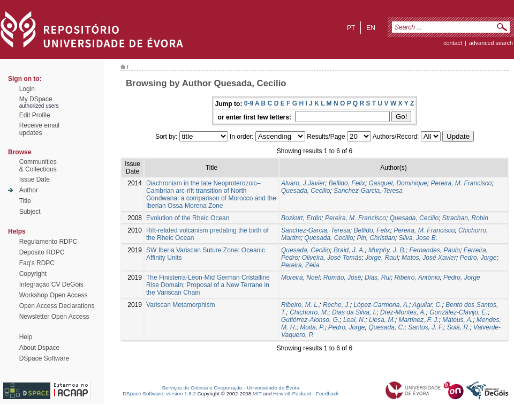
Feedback (327, 393)
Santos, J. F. (426, 327)
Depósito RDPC (42, 252)
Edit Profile (35, 115)
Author (29, 190)
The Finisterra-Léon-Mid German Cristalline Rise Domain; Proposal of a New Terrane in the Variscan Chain (208, 285)
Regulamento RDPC (48, 242)
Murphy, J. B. (387, 250)
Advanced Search (491, 43)
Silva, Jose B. (418, 238)
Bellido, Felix (347, 183)
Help (26, 337)
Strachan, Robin (465, 218)
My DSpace (36, 99)
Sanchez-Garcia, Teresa (368, 191)
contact (453, 43)
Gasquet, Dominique (398, 183)
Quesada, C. (386, 327)
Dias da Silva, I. (354, 312)
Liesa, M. (382, 320)
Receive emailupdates (39, 129)
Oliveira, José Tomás (332, 258)
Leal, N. (354, 320)
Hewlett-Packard (292, 393)
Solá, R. (459, 327)
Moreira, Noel (300, 277)
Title (25, 201)
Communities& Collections (38, 166)
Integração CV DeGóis (51, 284)
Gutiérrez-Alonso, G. (310, 320)
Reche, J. (337, 305)
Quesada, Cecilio (305, 191)
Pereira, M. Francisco (461, 183)
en (371, 28)
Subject (30, 212)
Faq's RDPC (37, 263)
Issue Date (35, 179)
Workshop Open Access (54, 295)
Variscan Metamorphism (180, 305)
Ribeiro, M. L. (300, 305)
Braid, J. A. (349, 250)
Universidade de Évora (273, 388)
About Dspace (39, 348)
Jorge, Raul (381, 258)
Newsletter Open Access (54, 317)
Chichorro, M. (309, 312)
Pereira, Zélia (300, 265)
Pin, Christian (376, 238)
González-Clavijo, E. (459, 312)
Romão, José (342, 277)
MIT (257, 393)
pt (351, 28)
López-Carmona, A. (381, 305)
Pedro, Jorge (478, 258)
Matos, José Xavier (429, 258)
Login (27, 89)
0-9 (249, 103)
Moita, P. (312, 327)
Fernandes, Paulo (434, 250)
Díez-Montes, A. (403, 312)
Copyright (33, 274)
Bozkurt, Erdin (301, 218)
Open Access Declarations (57, 306)
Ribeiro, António (417, 277)
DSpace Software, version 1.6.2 (159, 393)
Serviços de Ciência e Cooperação (202, 388)
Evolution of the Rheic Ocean (188, 218)
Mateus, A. (458, 320)
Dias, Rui (378, 277)
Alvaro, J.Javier (303, 183)
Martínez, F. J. (418, 320)
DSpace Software (44, 358)
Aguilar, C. (427, 305)
